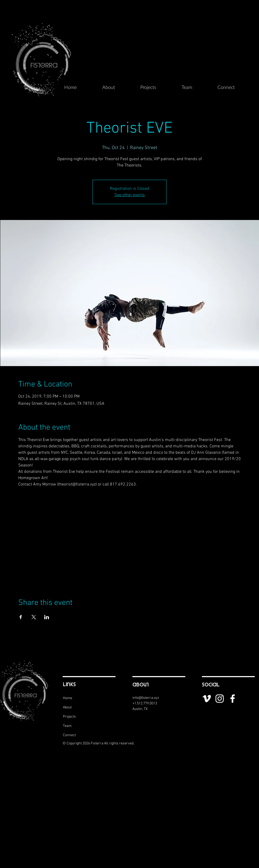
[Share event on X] (34, 617)
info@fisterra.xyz (146, 698)
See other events (130, 195)
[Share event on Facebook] (21, 617)
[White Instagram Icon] (220, 699)
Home (68, 698)
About (67, 707)
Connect (69, 735)
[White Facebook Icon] (233, 699)
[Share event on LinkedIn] (47, 617)
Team (67, 726)
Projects (69, 717)
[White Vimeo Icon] (207, 699)
